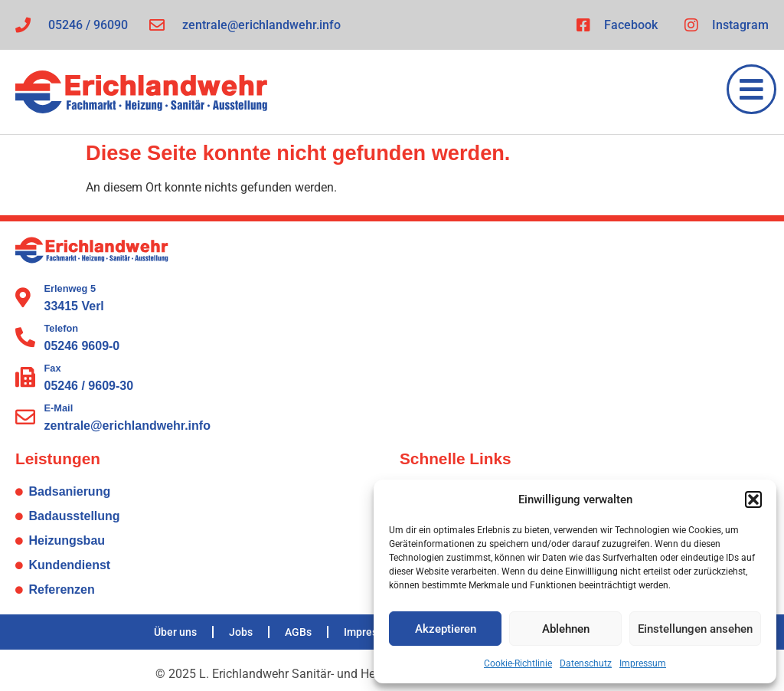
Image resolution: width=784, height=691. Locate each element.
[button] (753, 499)
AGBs (298, 632)
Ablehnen (566, 629)
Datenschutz (586, 663)
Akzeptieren (446, 629)
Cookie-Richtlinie (518, 663)
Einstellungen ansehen (695, 629)
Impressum (643, 663)
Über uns (175, 632)
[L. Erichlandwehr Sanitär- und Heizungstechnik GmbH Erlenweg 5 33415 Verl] (584, 336)
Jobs (241, 632)
